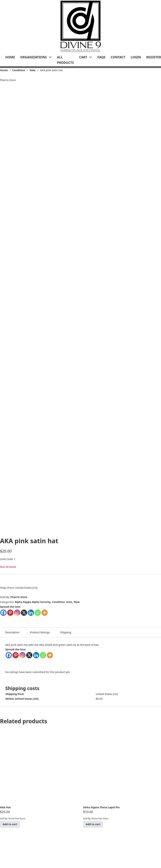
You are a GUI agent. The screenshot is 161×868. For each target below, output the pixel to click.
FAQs (101, 57)
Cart (83, 57)
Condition (19, 70)
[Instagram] (22, 655)
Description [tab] (12, 632)
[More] (50, 655)
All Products (65, 60)
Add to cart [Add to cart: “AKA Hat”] (10, 824)
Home (10, 57)
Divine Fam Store (17, 819)
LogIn (136, 57)
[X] (29, 655)
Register (154, 57)
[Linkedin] (36, 655)
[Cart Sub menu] (91, 57)
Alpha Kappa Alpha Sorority (33, 602)
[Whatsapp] (43, 655)
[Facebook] (9, 655)
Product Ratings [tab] (40, 632)
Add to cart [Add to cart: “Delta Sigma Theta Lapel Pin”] (93, 824)
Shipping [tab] (66, 632)
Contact (118, 57)
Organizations (33, 57)
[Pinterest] (16, 655)
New (33, 70)
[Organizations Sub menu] (50, 57)
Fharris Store (19, 597)
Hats (69, 602)
